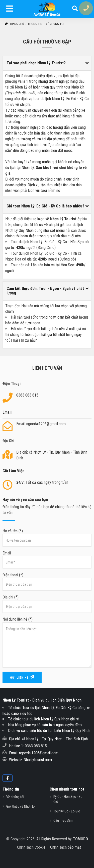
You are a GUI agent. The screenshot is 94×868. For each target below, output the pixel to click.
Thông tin (35, 24)
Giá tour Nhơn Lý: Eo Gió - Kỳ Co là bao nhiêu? (45, 206)
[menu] (10, 9)
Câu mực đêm (63, 820)
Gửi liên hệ (22, 677)
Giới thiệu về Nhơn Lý (21, 806)
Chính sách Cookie (31, 847)
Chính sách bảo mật (66, 847)
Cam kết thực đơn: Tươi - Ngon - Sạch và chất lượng (45, 291)
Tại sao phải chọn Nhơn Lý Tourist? (36, 63)
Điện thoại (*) (47, 582)
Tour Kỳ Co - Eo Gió (67, 811)
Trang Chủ (14, 24)
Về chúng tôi (55, 24)
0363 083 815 (27, 395)
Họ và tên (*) (47, 538)
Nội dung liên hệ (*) (47, 642)
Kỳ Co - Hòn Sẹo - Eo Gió (68, 799)
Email (47, 560)
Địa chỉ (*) (47, 604)
